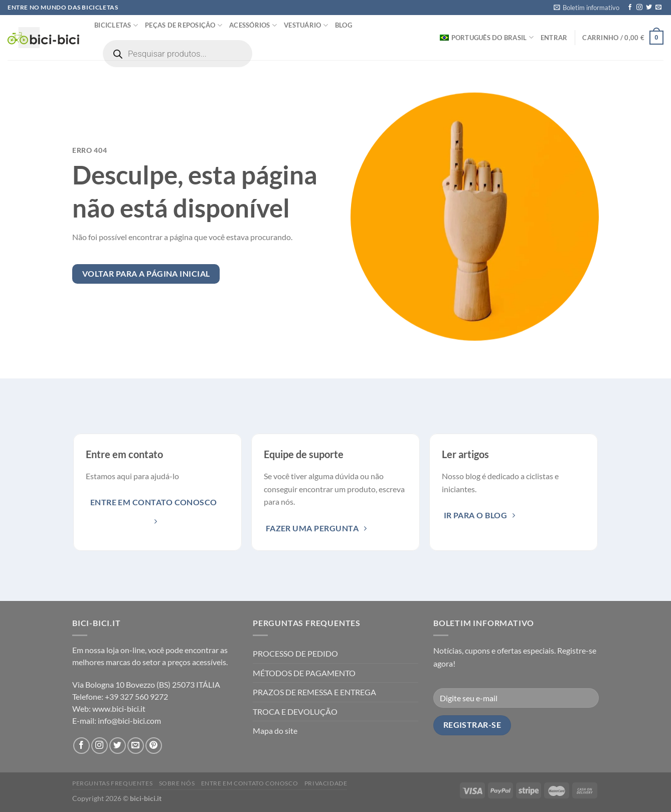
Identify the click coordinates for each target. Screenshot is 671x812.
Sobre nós (177, 783)
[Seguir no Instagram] (639, 8)
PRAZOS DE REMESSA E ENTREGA (314, 692)
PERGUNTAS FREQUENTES (112, 783)
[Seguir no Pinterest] (154, 746)
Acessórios (253, 25)
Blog (344, 25)
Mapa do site (275, 731)
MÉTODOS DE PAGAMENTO (304, 673)
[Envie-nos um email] (658, 8)
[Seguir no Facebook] (630, 8)
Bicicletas (116, 25)
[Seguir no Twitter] (649, 8)
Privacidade (326, 783)
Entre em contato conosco (250, 783)
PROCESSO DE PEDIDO (295, 653)
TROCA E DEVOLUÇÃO (295, 712)
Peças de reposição (184, 25)
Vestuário (306, 25)
